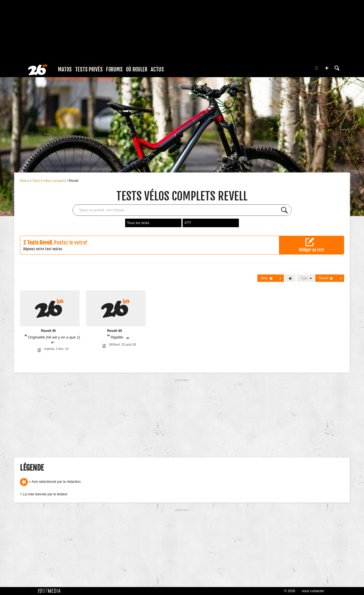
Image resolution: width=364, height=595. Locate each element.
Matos (65, 69)
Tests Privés (89, 69)
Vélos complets (55, 181)
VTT (188, 223)
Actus (157, 69)
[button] (327, 68)
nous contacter (313, 591)
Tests (37, 181)
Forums (114, 69)
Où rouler (137, 69)
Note (267, 278)
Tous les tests (138, 223)
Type (306, 278)
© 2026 (290, 591)
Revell (74, 181)
